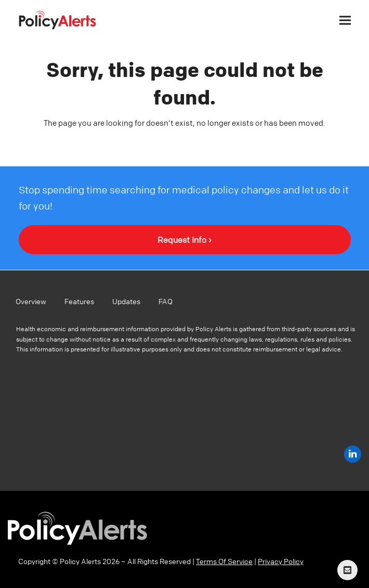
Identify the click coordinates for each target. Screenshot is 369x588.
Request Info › (184, 240)
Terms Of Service (224, 561)
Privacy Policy (281, 561)
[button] (345, 20)
